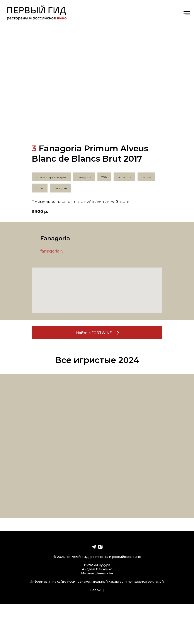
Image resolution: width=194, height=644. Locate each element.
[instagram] (100, 548)
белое (148, 177)
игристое (125, 177)
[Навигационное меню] (187, 13)
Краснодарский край (51, 177)
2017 (105, 177)
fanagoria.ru (52, 252)
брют (40, 189)
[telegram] (94, 548)
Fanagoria (84, 177)
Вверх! (97, 591)
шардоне (61, 189)
